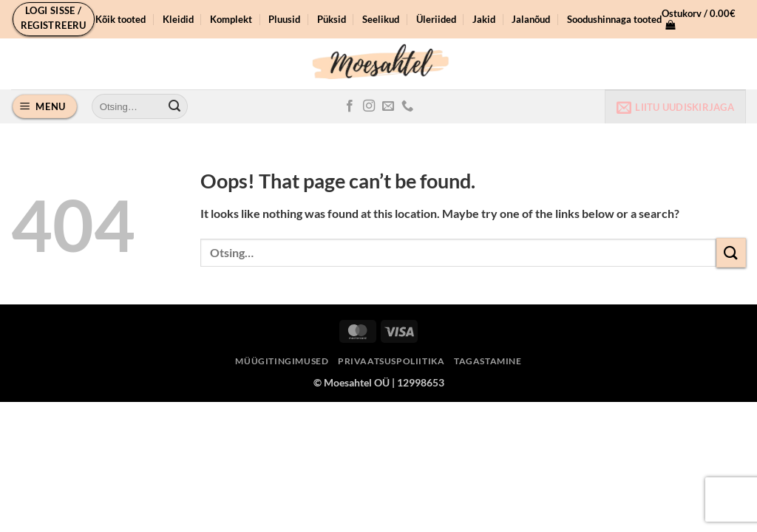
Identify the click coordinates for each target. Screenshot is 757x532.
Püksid (332, 19)
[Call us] (407, 106)
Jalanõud (531, 19)
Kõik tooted (120, 19)
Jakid (484, 19)
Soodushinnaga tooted (614, 19)
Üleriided (436, 19)
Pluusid (284, 19)
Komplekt (231, 19)
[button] (54, 20)
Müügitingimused (282, 361)
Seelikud (381, 19)
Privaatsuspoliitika (391, 361)
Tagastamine (488, 361)
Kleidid (178, 19)
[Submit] (174, 106)
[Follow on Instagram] (369, 106)
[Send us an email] (388, 106)
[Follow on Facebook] (350, 106)
